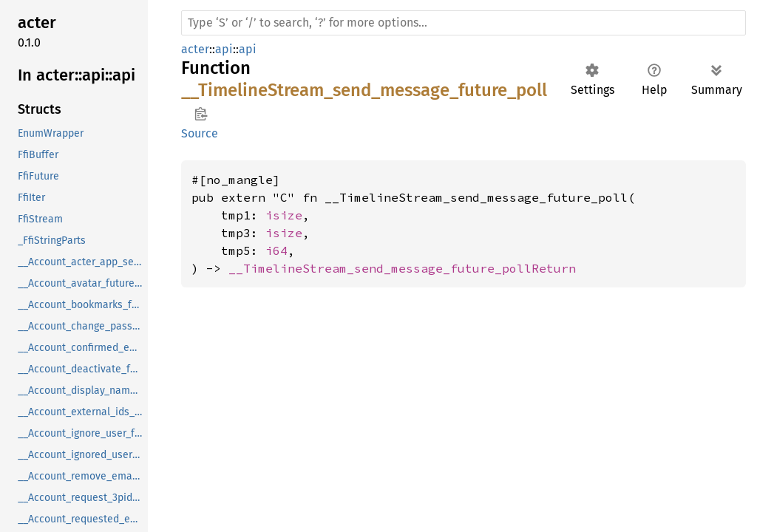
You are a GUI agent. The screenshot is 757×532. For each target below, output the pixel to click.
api (224, 49)
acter (195, 49)
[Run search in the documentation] (464, 23)
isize (284, 215)
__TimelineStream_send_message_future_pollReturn (402, 268)
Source (200, 133)
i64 (276, 250)
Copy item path (201, 114)
